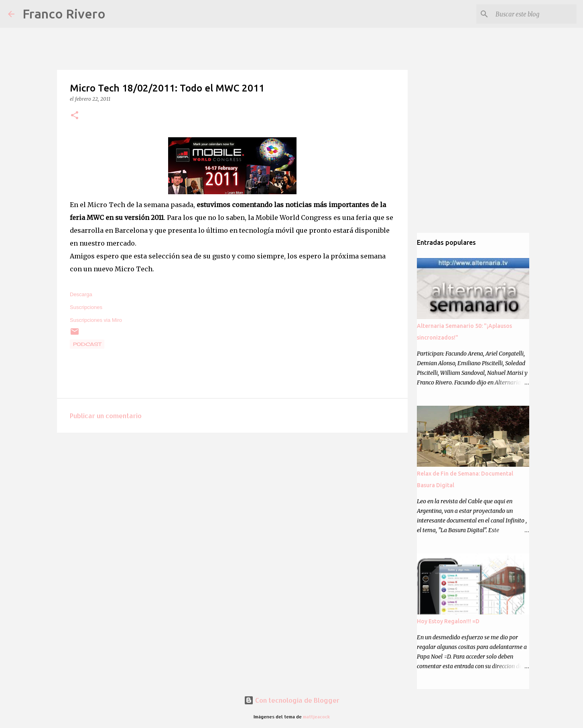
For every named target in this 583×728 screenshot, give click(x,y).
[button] (75, 116)
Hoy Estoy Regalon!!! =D (448, 621)
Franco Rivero (64, 14)
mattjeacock (316, 717)
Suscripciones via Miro (96, 320)
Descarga (81, 294)
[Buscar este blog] (534, 14)
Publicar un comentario (106, 416)
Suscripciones (86, 307)
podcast (87, 344)
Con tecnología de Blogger (292, 700)
